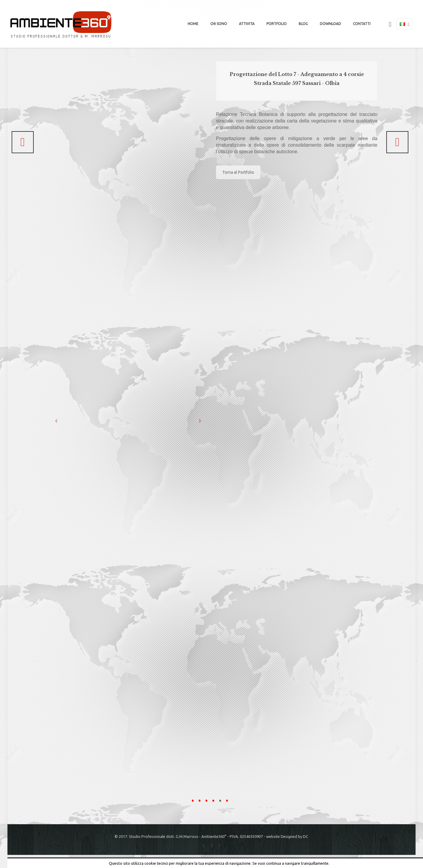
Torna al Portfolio (238, 172)
